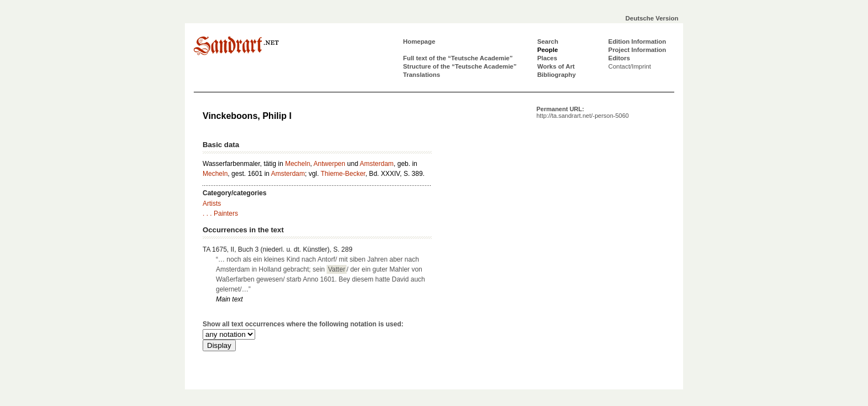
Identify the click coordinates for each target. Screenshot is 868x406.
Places (547, 58)
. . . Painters (220, 214)
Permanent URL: (583, 112)
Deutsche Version (652, 18)
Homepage (419, 41)
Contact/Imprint (630, 66)
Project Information (637, 50)
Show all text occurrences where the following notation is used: (303, 324)
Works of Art (556, 66)
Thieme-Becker (343, 174)
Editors (619, 58)
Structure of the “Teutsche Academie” (460, 66)
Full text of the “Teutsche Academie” (458, 58)
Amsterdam (377, 164)
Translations (422, 75)
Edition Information (637, 41)
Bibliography (556, 75)
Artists (212, 204)
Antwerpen (329, 164)
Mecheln (298, 164)
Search (547, 41)
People (547, 50)
